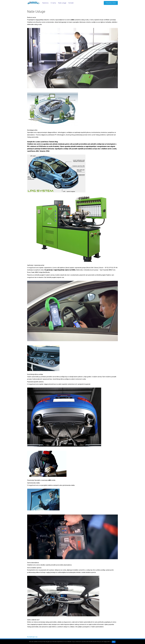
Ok (114, 642)
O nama (53, 3)
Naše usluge (62, 3)
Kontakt (71, 3)
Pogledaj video (111, 3)
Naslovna (45, 3)
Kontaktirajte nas (32, 637)
